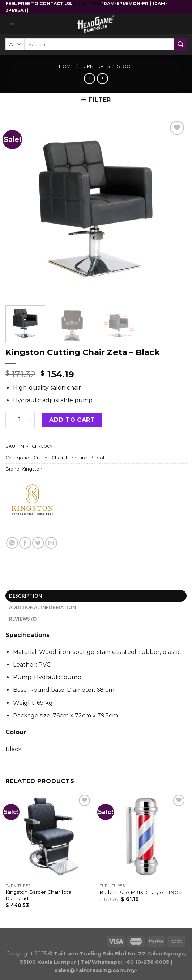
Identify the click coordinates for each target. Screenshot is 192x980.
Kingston (32, 469)
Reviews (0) (23, 619)
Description (26, 596)
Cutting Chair (49, 458)
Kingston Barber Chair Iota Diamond (38, 895)
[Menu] (12, 24)
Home (66, 66)
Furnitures (95, 66)
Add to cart (72, 420)
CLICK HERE (88, 3)
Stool (125, 66)
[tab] (96, 596)
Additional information (43, 607)
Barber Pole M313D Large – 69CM (141, 892)
